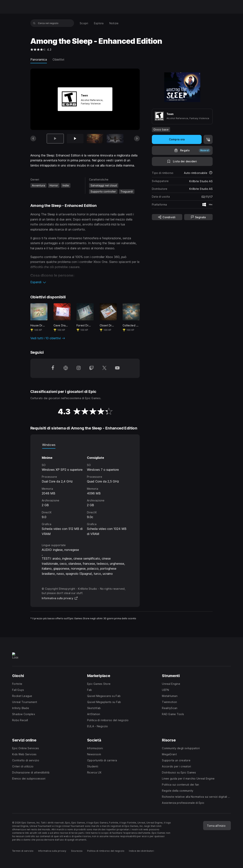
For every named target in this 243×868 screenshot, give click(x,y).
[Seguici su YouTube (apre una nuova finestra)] (117, 368)
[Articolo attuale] (55, 139)
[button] (85, 282)
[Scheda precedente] (33, 138)
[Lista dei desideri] (182, 161)
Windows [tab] (49, 445)
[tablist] (85, 445)
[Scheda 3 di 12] (95, 139)
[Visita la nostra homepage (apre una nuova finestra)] (66, 368)
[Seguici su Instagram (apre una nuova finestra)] (79, 368)
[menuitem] (84, 23)
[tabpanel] (85, 492)
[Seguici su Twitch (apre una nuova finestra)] (92, 368)
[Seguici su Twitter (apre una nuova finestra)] (104, 368)
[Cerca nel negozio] (34, 23)
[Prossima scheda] (137, 138)
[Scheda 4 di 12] (115, 139)
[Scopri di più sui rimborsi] (211, 173)
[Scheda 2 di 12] (75, 139)
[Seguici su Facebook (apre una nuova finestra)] (53, 368)
